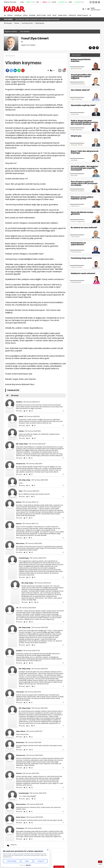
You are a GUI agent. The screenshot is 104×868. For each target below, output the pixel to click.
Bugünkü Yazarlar (11, 32)
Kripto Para (41, 15)
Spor (49, 15)
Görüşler (72, 15)
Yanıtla (20, 411)
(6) (26, 474)
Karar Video (63, 15)
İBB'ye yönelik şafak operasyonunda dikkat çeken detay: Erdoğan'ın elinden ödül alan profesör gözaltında (48, 19)
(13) (26, 750)
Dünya (25, 15)
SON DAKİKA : (9, 19)
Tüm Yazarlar (25, 32)
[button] (48, 71)
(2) (32, 411)
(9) (26, 411)
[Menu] (90, 15)
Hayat (55, 15)
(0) (29, 426)
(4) (29, 577)
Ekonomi (32, 15)
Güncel (10, 15)
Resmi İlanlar (83, 15)
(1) (26, 458)
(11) (26, 839)
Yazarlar (18, 15)
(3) (29, 486)
